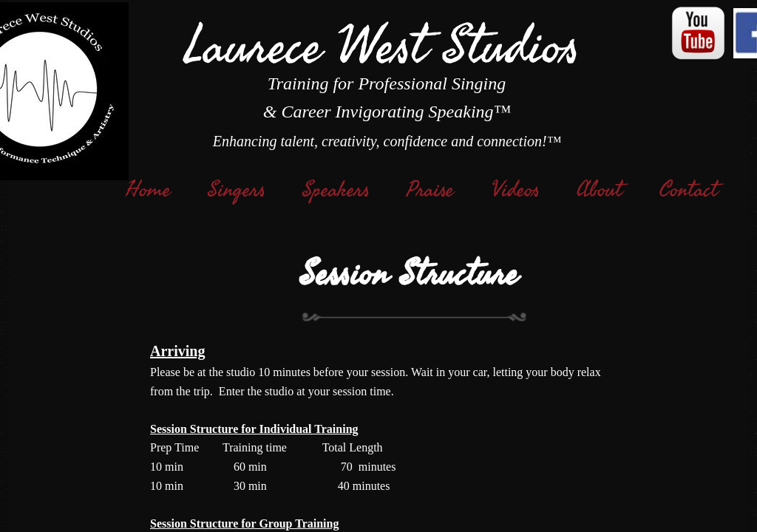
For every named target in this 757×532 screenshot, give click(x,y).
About (600, 190)
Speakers (336, 190)
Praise (430, 190)
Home (148, 190)
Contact (689, 190)
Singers (237, 190)
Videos (515, 190)
